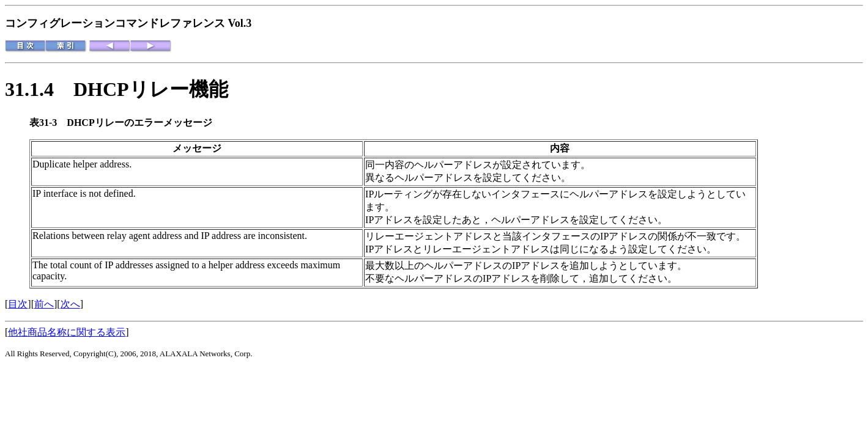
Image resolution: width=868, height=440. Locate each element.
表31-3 (48, 123)
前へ (44, 304)
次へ (70, 304)
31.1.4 (39, 89)
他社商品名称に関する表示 (67, 332)
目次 (18, 304)
